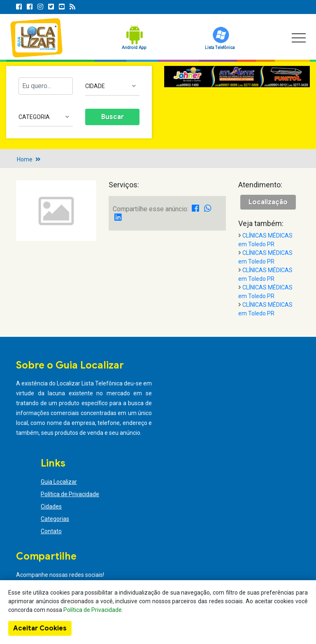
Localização (268, 202)
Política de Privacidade (70, 494)
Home (25, 159)
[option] (237, 77)
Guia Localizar (59, 482)
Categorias (55, 519)
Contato (51, 531)
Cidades (51, 506)
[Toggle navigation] (299, 38)
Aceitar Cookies (40, 628)
